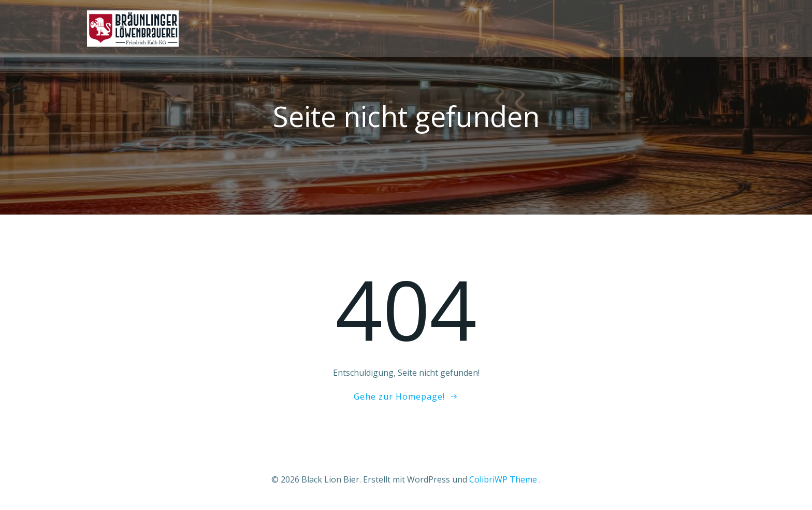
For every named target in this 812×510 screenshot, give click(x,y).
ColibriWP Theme (503, 479)
